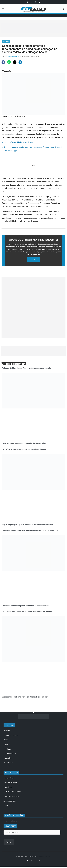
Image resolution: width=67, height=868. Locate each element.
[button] (3, 9)
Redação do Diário (13, 57)
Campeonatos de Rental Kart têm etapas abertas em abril (25, 697)
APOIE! (33, 260)
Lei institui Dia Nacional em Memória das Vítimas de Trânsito (27, 612)
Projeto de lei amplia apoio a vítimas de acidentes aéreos (25, 606)
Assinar (9, 843)
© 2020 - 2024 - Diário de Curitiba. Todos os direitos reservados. (33, 858)
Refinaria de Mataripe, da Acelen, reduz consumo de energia (26, 369)
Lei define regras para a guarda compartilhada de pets (24, 450)
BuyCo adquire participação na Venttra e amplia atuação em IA (27, 525)
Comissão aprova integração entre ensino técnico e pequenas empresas (31, 531)
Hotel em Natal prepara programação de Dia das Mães (24, 444)
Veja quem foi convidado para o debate (18, 143)
